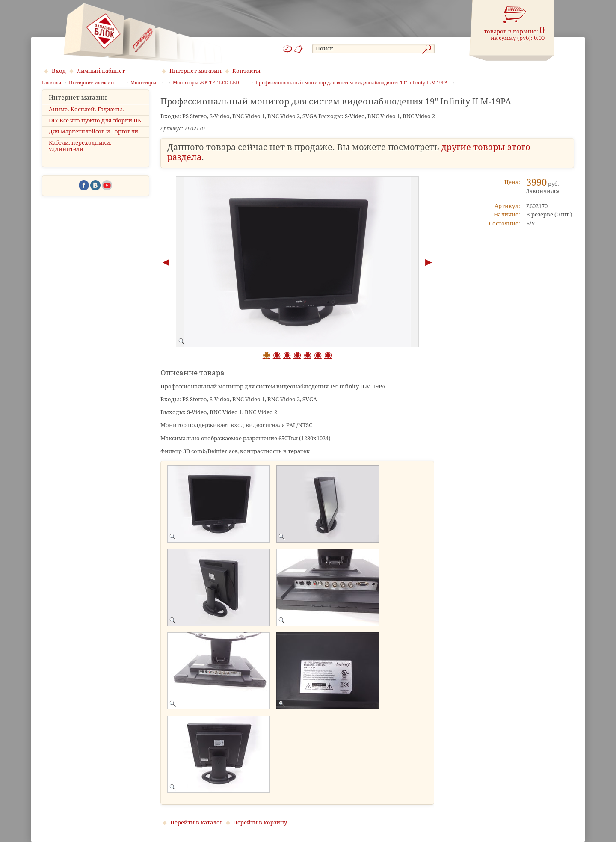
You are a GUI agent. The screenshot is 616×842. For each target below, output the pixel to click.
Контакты (246, 71)
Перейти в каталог (196, 823)
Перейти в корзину (260, 823)
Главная (52, 83)
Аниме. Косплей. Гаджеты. (86, 117)
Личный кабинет (101, 71)
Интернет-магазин (195, 71)
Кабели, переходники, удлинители (80, 154)
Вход (59, 71)
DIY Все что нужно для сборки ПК (95, 128)
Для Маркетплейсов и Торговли (93, 139)
